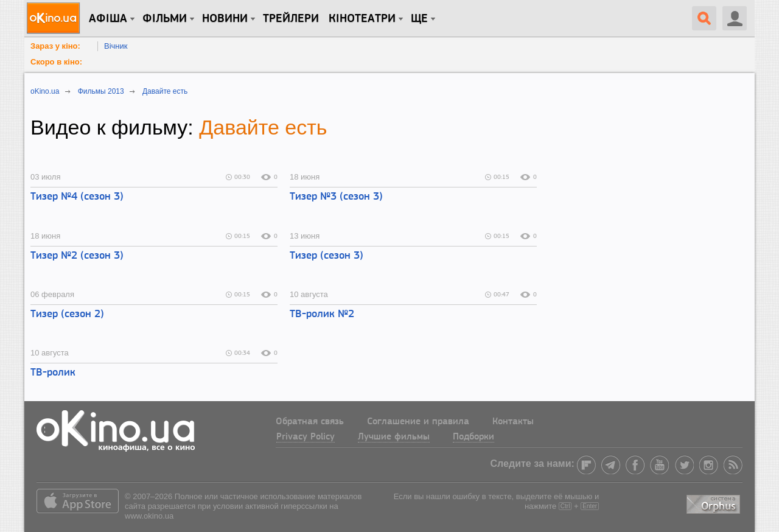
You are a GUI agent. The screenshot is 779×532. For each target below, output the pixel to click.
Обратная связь (310, 422)
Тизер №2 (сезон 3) (77, 256)
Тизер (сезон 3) (327, 256)
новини (225, 19)
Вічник (116, 46)
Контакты (513, 422)
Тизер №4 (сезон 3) (77, 197)
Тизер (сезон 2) (67, 314)
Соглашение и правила (418, 422)
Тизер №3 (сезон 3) (336, 197)
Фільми (165, 19)
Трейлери (291, 19)
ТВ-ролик (53, 373)
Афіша (108, 19)
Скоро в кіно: (56, 62)
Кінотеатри (362, 19)
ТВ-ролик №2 (322, 314)
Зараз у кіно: (55, 46)
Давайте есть (263, 127)
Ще (419, 19)
